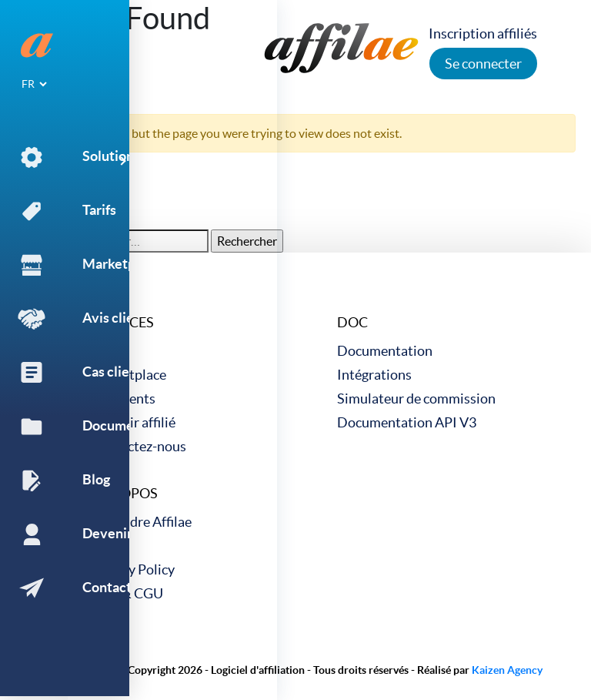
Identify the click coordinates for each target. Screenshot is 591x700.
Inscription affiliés (487, 33)
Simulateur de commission (416, 399)
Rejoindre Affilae (141, 522)
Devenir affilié (133, 422)
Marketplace (129, 375)
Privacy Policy (133, 569)
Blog (105, 546)
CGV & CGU (127, 593)
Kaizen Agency (507, 670)
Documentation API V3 (407, 422)
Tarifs (108, 351)
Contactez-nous (139, 446)
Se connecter (488, 64)
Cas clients (123, 399)
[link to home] (342, 46)
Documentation (385, 351)
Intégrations (374, 375)
